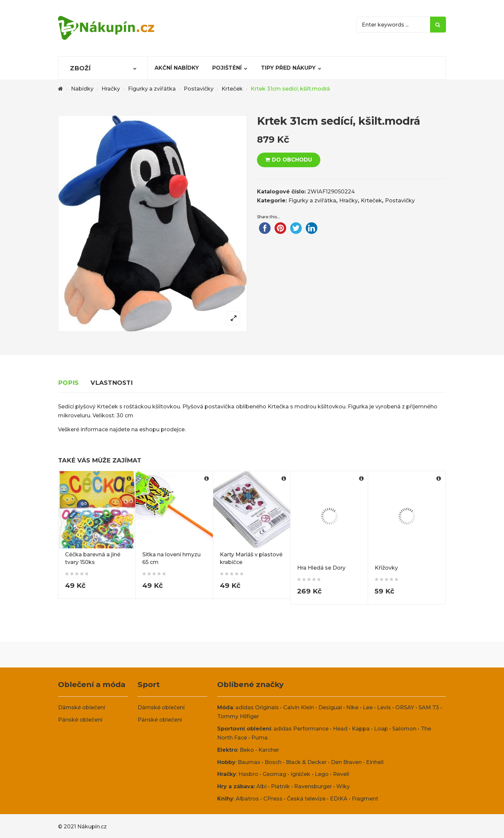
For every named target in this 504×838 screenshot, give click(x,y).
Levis (384, 707)
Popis (68, 383)
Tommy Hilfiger (238, 716)
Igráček (300, 774)
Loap (381, 729)
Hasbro (248, 774)
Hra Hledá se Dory (321, 568)
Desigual (330, 707)
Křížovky (386, 568)
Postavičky (199, 89)
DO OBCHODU (292, 160)
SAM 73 (429, 707)
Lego (322, 774)
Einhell (375, 762)
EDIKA (339, 799)
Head (340, 729)
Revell (341, 774)
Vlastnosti (112, 383)
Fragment (365, 799)
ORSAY (405, 707)
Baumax (249, 762)
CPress (273, 799)
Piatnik (280, 786)
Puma (259, 738)
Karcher (269, 750)
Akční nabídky (177, 68)
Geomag (274, 774)
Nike (352, 707)
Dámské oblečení (82, 707)
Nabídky (82, 89)
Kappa (361, 729)
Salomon (404, 729)
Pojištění (227, 68)
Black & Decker (306, 762)
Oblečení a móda (92, 684)
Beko (247, 750)
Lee (368, 707)
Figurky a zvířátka (152, 89)
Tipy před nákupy (288, 68)
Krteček (232, 89)
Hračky (111, 89)
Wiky (343, 786)
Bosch (273, 762)
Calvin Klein (299, 707)
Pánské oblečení (80, 720)
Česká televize (306, 799)
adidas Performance (301, 729)
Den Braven (346, 762)
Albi (261, 786)
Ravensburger (313, 786)
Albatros (247, 799)
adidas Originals (257, 707)
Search (438, 25)
